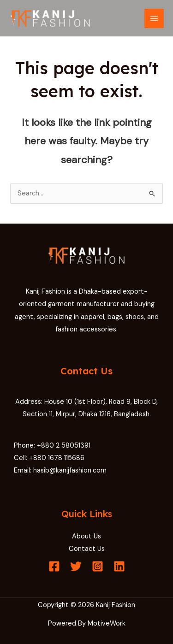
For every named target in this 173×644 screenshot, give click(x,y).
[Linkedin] (119, 566)
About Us (86, 536)
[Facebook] (54, 566)
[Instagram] (98, 566)
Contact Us (87, 549)
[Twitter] (76, 566)
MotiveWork (107, 623)
